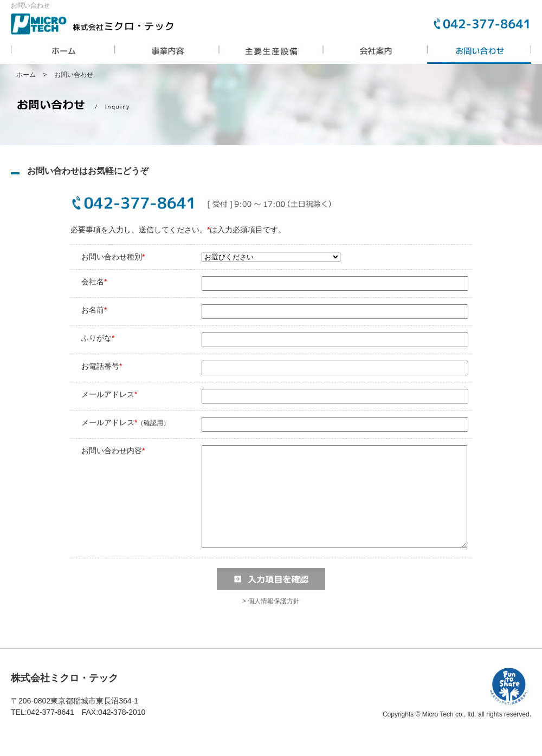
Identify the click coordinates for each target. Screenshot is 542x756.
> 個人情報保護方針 (271, 621)
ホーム (26, 75)
